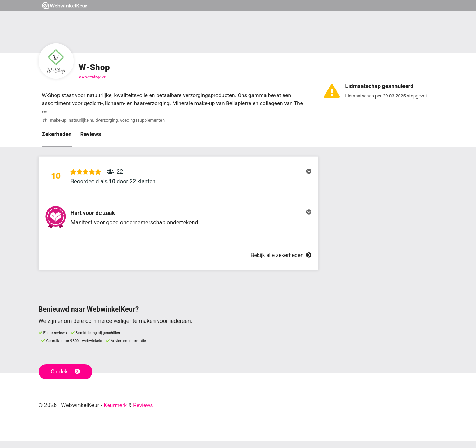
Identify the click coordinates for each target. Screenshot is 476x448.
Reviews (91, 135)
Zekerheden (57, 135)
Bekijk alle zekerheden (280, 262)
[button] (178, 179)
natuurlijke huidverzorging (95, 121)
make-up (59, 121)
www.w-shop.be (92, 77)
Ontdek (66, 379)
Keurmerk (116, 412)
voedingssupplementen (146, 121)
